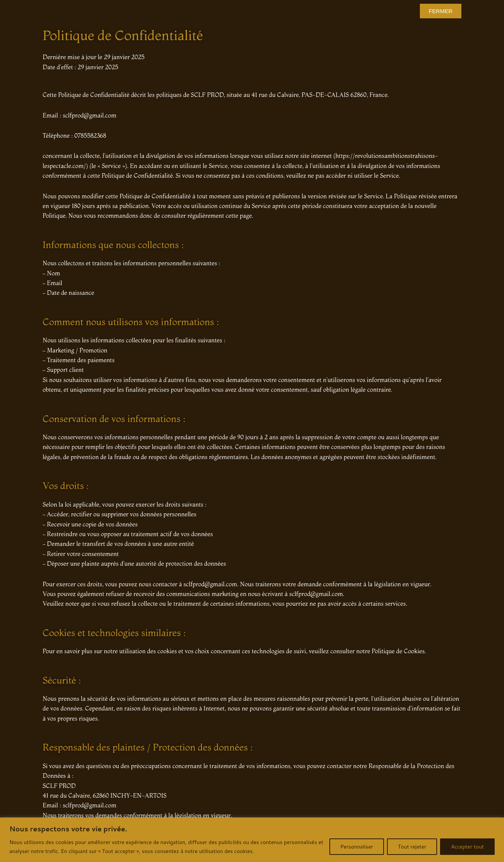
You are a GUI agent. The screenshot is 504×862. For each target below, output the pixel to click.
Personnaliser (357, 847)
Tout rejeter (412, 847)
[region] (252, 840)
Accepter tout (467, 847)
